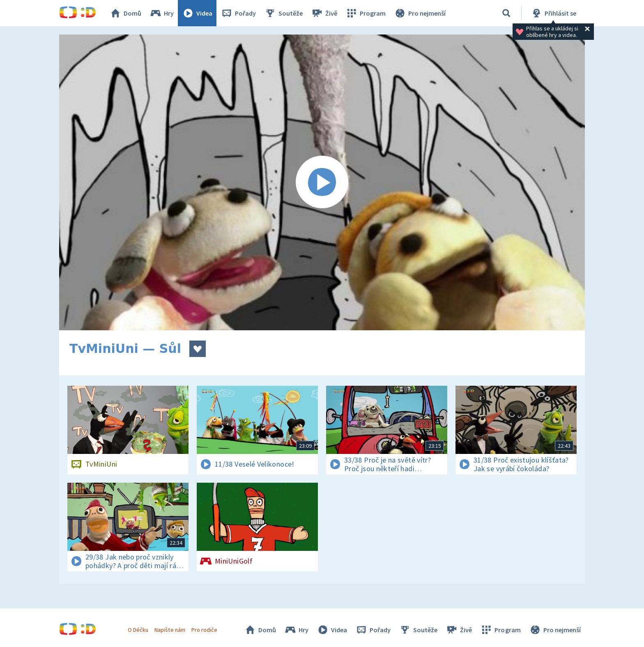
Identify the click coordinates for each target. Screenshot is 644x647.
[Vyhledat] (506, 13)
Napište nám (170, 630)
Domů (125, 13)
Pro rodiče (204, 630)
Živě (324, 13)
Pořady (238, 13)
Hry (162, 13)
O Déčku (138, 630)
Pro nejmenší (420, 13)
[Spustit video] (322, 182)
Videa (197, 13)
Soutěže (283, 13)
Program (366, 13)
